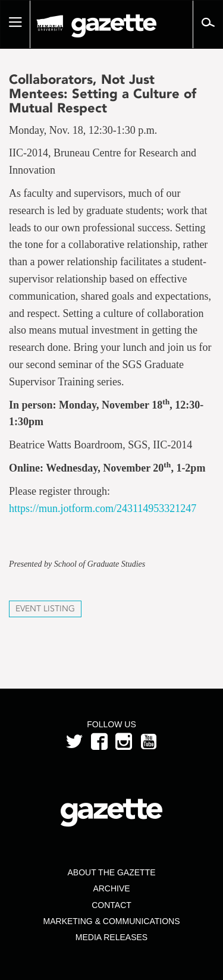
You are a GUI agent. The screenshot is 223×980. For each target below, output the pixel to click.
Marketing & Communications (112, 921)
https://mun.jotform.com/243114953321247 (103, 508)
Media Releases (111, 937)
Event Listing (45, 609)
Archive (111, 888)
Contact (111, 905)
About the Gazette (111, 872)
